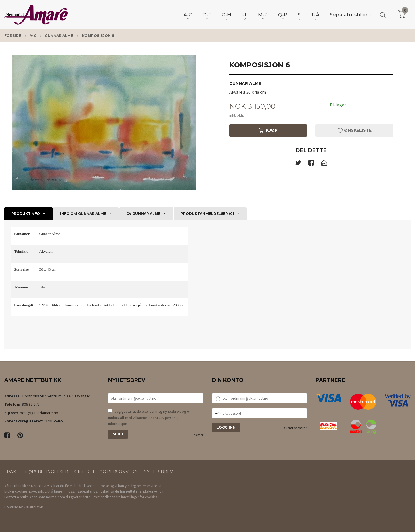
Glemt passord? (296, 428)
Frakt (11, 472)
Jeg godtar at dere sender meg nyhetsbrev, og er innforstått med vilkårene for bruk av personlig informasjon (149, 418)
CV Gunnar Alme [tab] (143, 214)
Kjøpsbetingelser (46, 472)
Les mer (198, 435)
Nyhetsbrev (158, 472)
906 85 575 (31, 404)
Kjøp (268, 130)
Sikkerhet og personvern (106, 472)
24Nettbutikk (33, 507)
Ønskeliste (355, 130)
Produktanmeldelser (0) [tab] (207, 214)
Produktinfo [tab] (26, 214)
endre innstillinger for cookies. (135, 497)
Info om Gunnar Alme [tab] (83, 214)
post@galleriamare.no (39, 413)
